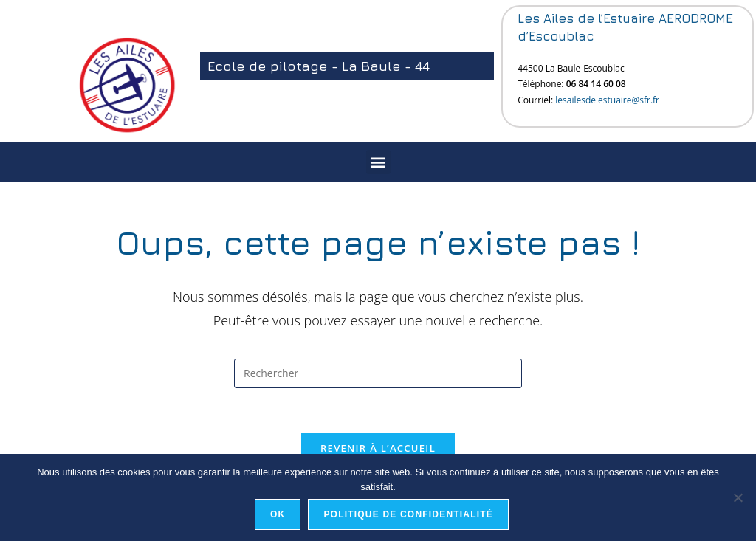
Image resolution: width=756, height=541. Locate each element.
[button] (378, 162)
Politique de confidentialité (408, 514)
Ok (278, 514)
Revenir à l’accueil (378, 448)
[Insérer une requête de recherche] (378, 373)
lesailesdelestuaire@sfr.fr (607, 100)
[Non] (738, 497)
